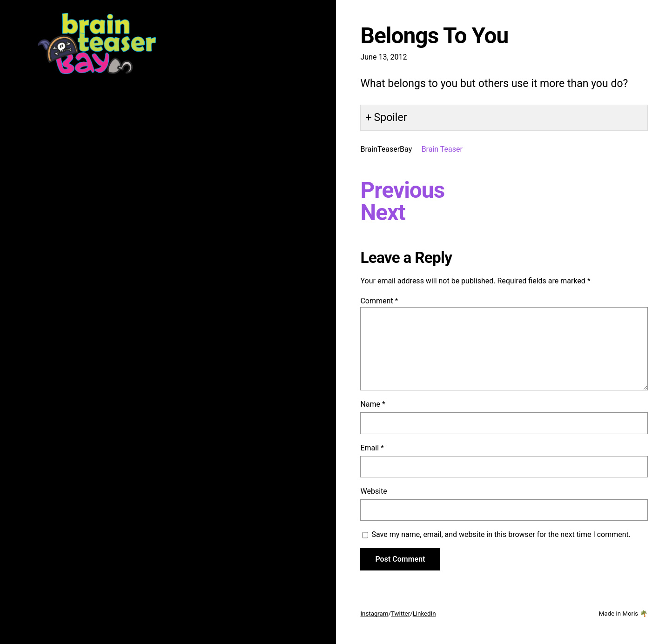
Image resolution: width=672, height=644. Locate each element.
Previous (402, 190)
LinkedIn (424, 614)
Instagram (374, 614)
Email (372, 448)
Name (373, 404)
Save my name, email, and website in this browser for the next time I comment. (501, 534)
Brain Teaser (442, 149)
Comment (379, 301)
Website (373, 491)
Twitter (400, 614)
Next (383, 213)
